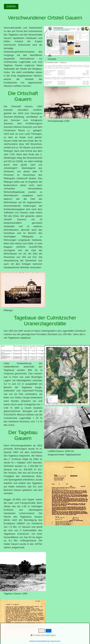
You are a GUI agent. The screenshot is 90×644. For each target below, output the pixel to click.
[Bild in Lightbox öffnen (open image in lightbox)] (23, 290)
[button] (11, 7)
